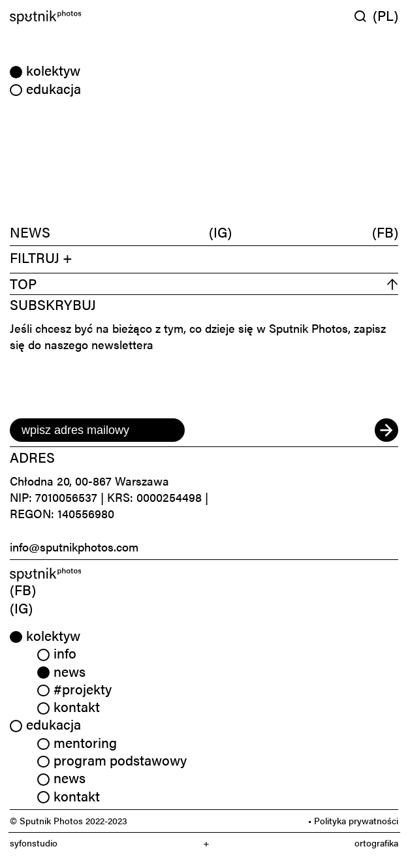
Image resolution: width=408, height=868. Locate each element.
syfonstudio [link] (34, 843)
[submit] (386, 430)
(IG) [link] (21, 608)
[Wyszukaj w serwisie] (364, 16)
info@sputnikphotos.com (74, 547)
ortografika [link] (376, 843)
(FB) (385, 232)
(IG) (220, 232)
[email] (97, 430)
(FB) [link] (23, 589)
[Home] (104, 17)
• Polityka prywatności (353, 820)
